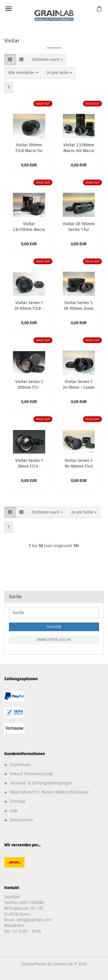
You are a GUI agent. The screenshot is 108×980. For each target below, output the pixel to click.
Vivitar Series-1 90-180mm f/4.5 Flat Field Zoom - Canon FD (79, 463)
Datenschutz (21, 820)
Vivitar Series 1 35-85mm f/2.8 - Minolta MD (29, 305)
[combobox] (47, 60)
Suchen (54, 627)
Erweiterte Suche (54, 640)
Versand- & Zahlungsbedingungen (41, 783)
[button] (10, 60)
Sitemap (18, 801)
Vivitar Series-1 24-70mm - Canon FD (79, 384)
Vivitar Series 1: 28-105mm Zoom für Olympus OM (79, 305)
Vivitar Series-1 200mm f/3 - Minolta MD (29, 384)
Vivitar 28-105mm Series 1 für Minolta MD (79, 226)
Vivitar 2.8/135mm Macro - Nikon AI (29, 226)
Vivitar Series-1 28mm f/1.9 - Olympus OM (29, 463)
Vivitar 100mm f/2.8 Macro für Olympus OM (29, 147)
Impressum (20, 765)
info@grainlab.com (34, 920)
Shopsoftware (34, 964)
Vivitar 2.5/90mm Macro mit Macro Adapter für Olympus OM (79, 147)
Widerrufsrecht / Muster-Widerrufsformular (50, 792)
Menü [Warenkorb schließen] (9, 9)
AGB (14, 811)
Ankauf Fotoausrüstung (31, 774)
